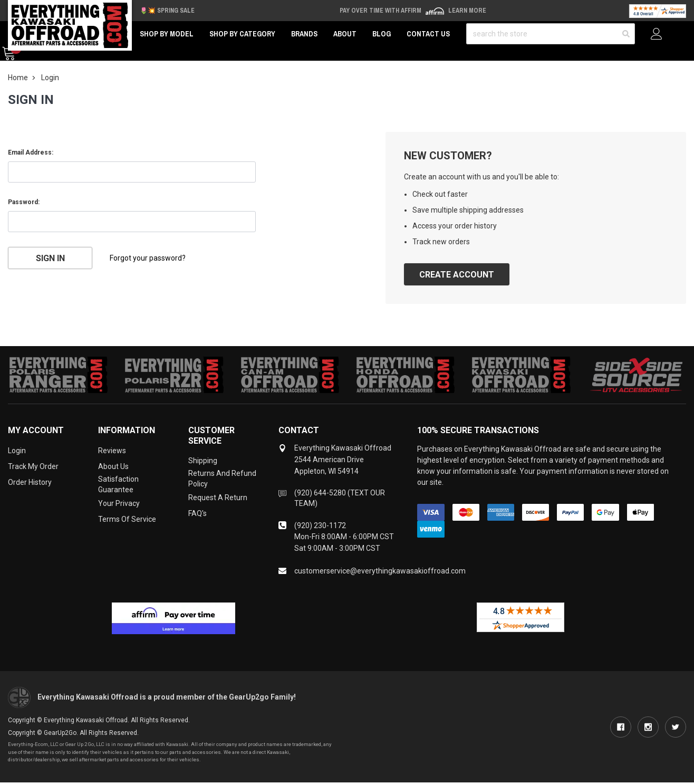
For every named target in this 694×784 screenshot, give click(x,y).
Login (17, 451)
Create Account (457, 275)
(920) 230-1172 (320, 525)
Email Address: (31, 152)
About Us (113, 466)
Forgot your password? (148, 258)
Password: (24, 202)
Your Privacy (119, 503)
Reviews (112, 451)
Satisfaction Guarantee (118, 484)
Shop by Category (242, 34)
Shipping (203, 461)
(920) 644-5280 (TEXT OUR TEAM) (340, 498)
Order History (30, 482)
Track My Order (33, 466)
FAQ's (197, 513)
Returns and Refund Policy (222, 479)
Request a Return (218, 498)
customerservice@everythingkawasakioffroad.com (380, 571)
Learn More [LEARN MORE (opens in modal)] (467, 11)
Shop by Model (167, 34)
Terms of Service (127, 519)
